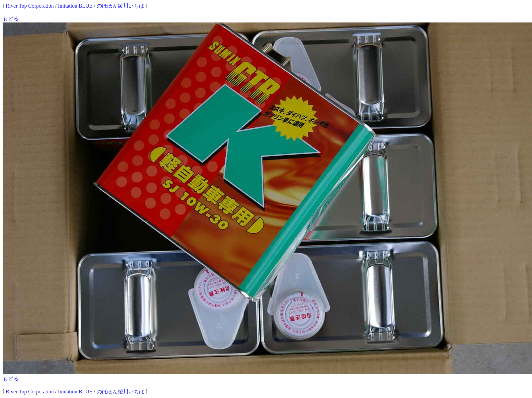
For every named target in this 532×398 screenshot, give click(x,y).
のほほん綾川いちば (120, 6)
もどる (11, 19)
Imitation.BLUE (75, 6)
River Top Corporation (30, 6)
